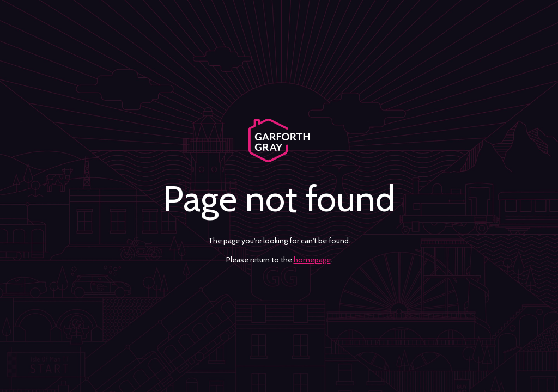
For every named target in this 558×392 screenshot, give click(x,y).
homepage (312, 260)
